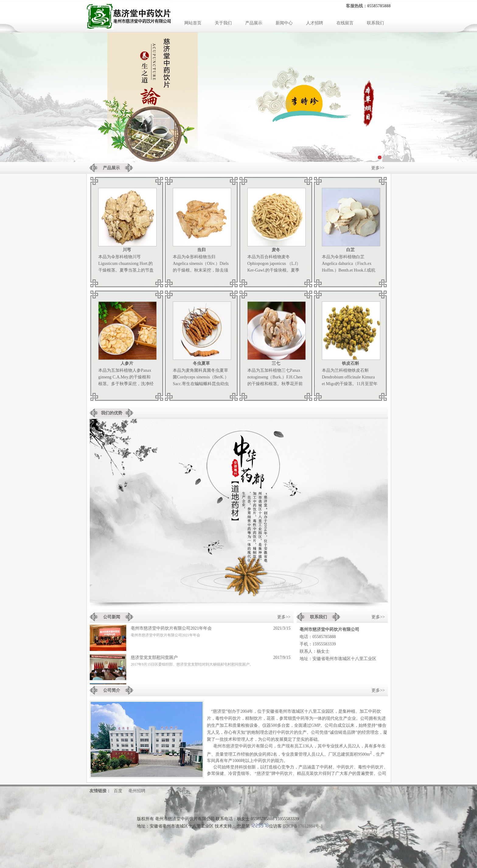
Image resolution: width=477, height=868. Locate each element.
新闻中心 (284, 23)
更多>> (378, 168)
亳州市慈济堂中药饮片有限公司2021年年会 (171, 629)
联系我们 (375, 23)
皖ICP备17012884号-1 (303, 826)
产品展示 (254, 23)
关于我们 (223, 23)
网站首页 (193, 23)
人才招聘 (315, 23)
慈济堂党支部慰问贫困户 (154, 659)
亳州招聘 (137, 791)
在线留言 (345, 23)
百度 (118, 791)
